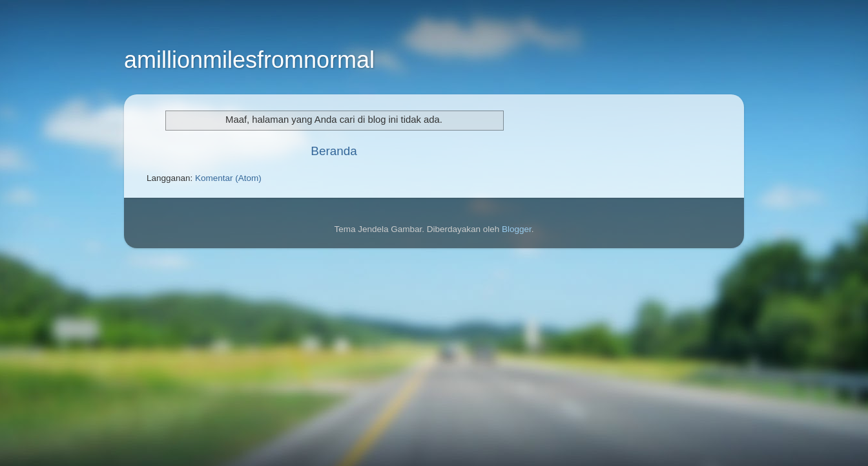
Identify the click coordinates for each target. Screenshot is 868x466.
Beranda (334, 151)
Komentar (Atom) (228, 178)
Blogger (517, 229)
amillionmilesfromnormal (249, 60)
